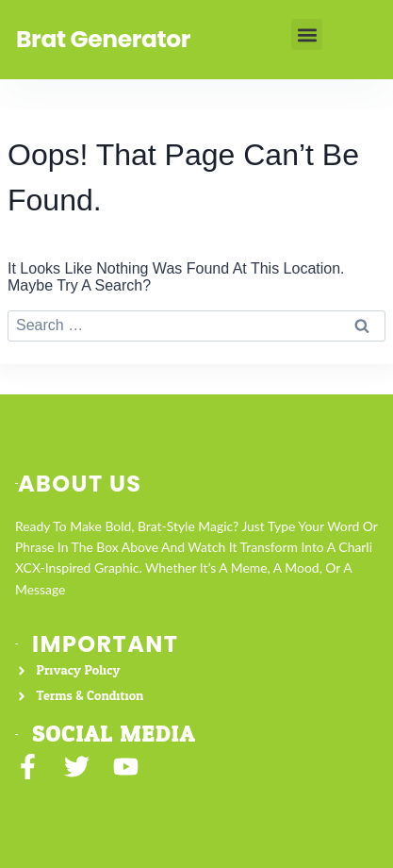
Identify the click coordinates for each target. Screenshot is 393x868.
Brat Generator (103, 39)
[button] (307, 34)
